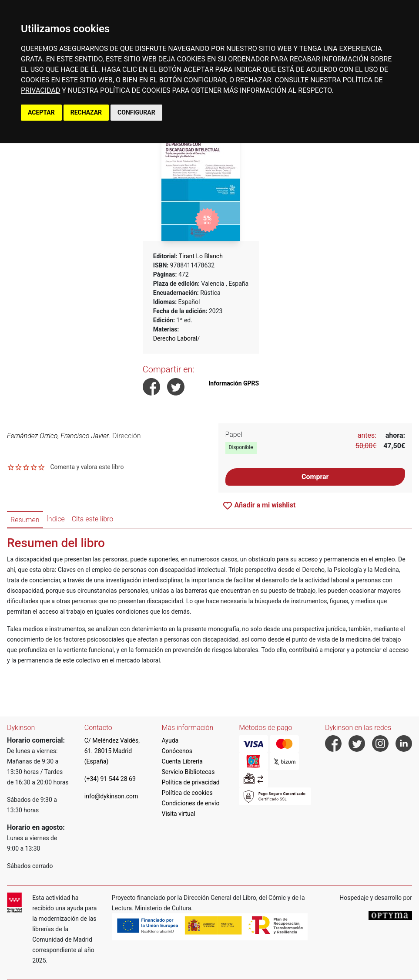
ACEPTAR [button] (41, 112)
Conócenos (177, 751)
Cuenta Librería (182, 761)
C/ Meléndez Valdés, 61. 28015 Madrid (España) (112, 751)
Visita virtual (179, 814)
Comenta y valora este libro (87, 467)
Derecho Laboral (175, 338)
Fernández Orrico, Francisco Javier (58, 436)
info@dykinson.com (111, 796)
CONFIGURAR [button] (136, 112)
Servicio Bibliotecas (188, 772)
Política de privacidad (191, 782)
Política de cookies (187, 793)
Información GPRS (234, 383)
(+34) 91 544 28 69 (110, 779)
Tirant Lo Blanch (201, 256)
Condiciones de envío (191, 803)
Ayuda (170, 740)
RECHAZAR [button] (86, 112)
